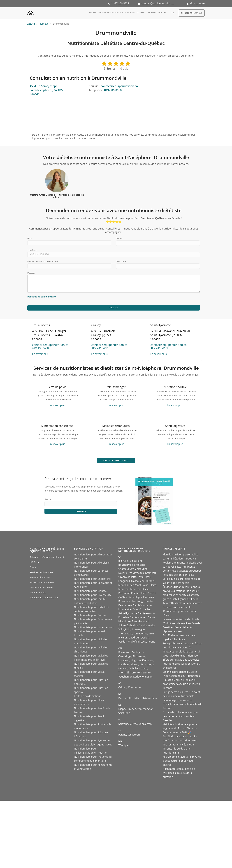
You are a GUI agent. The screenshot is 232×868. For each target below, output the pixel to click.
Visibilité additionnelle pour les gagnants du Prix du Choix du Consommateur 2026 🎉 (181, 729)
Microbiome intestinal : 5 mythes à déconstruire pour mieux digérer (182, 762)
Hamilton (124, 662)
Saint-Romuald (140, 622)
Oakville (133, 670)
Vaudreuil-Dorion (139, 639)
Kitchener (148, 662)
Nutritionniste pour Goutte (90, 616)
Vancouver (145, 725)
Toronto (135, 674)
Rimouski (148, 598)
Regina (122, 736)
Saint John (124, 714)
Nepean (123, 670)
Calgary (123, 689)
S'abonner (81, 513)
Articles (162, 13)
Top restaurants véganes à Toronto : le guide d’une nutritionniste (178, 750)
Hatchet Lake (150, 699)
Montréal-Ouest (140, 590)
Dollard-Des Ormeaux (131, 574)
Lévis (148, 578)
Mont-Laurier (126, 586)
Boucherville (126, 566)
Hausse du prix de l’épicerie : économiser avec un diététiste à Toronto (181, 685)
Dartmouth (125, 699)
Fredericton (135, 710)
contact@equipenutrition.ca (158, 3)
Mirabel (150, 582)
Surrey (133, 725)
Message (31, 273)
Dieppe (123, 710)
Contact (34, 568)
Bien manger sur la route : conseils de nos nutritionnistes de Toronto (182, 705)
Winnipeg (124, 747)
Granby (123, 578)
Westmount (148, 643)
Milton (135, 666)
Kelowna (123, 725)
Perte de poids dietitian (88, 697)
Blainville (123, 562)
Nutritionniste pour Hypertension (94, 628)
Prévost (152, 594)
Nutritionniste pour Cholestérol (93, 580)
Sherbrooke (125, 635)
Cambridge (125, 658)
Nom (29, 238)
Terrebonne (140, 635)
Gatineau (150, 574)
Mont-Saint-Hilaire (146, 586)
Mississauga (147, 666)
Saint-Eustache (142, 610)
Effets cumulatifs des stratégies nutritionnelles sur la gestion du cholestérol (181, 665)
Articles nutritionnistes (42, 589)
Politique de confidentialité (44, 599)
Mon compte (197, 3)
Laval (141, 578)
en (173, 13)
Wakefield (134, 643)
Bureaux (142, 13)
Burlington (138, 654)
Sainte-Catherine (128, 627)
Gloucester (139, 658)
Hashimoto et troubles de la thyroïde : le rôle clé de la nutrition (179, 774)
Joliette (132, 578)
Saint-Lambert (138, 618)
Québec (123, 598)
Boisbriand (136, 562)
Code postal (121, 261)
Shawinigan (138, 631)
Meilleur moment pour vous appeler (43, 261)
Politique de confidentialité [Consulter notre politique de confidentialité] (42, 297)
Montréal (124, 590)
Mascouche (138, 582)
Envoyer (114, 308)
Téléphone (32, 250)
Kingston (136, 662)
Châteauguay (126, 570)
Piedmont (124, 594)
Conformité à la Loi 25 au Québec (182, 572)
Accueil (93, 13)
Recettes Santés (38, 594)
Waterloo (135, 678)
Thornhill (124, 674)
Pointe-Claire (139, 594)
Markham (124, 666)
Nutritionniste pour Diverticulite (93, 596)
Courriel (119, 238)
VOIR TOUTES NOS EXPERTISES (116, 461)
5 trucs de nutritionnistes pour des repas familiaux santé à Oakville (181, 717)
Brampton (124, 654)
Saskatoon (134, 736)
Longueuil (124, 582)
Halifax (137, 699)
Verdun (123, 643)
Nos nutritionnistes (40, 579)
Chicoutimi (141, 570)
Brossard (139, 566)
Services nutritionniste (110, 13)
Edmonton (135, 689)
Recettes (152, 13)
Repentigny (135, 598)
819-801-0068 (113, 90)
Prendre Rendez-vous (192, 13)
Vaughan (124, 678)
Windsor (147, 678)
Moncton (148, 710)
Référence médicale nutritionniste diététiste (48, 561)
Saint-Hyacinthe (128, 614)
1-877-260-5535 (120, 3)
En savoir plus (40, 354)
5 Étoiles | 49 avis (116, 69)
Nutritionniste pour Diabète (90, 592)
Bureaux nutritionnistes (42, 584)
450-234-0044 (100, 348)
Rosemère (124, 602)
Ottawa (143, 670)
